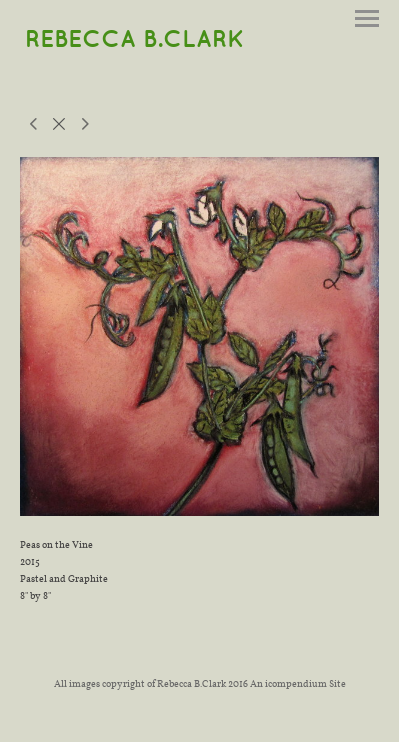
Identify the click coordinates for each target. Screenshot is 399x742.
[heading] (134, 40)
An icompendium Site (298, 683)
